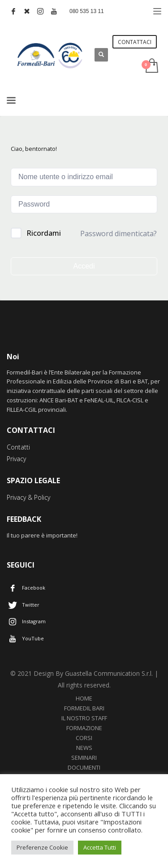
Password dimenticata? (118, 234)
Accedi (84, 266)
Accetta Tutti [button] (100, 847)
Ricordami (44, 233)
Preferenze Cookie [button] (42, 847)
